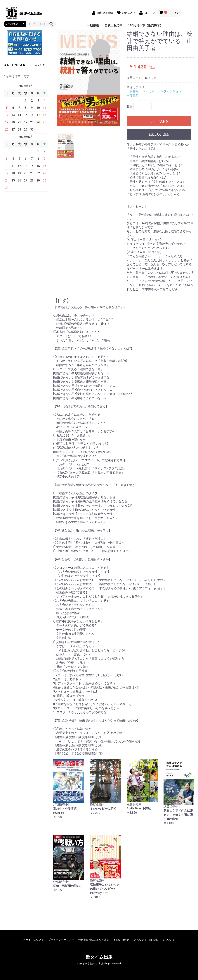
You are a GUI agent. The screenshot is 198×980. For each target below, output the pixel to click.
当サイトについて (33, 940)
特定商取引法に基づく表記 (94, 940)
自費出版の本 (114, 25)
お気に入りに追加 (159, 135)
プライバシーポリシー (61, 940)
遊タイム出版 (99, 957)
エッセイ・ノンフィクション (162, 91)
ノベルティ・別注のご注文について (154, 940)
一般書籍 (93, 25)
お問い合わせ (121, 940)
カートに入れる (159, 121)
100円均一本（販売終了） (146, 25)
